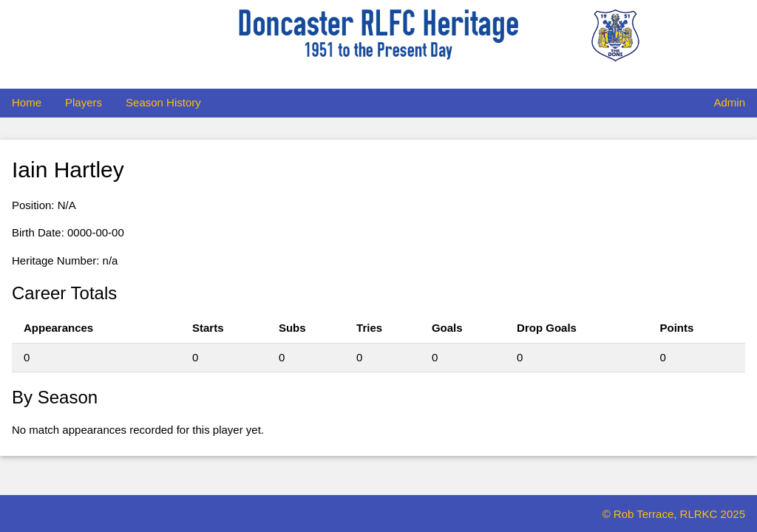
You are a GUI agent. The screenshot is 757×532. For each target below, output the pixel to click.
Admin (729, 102)
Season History (163, 102)
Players (84, 102)
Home (27, 102)
